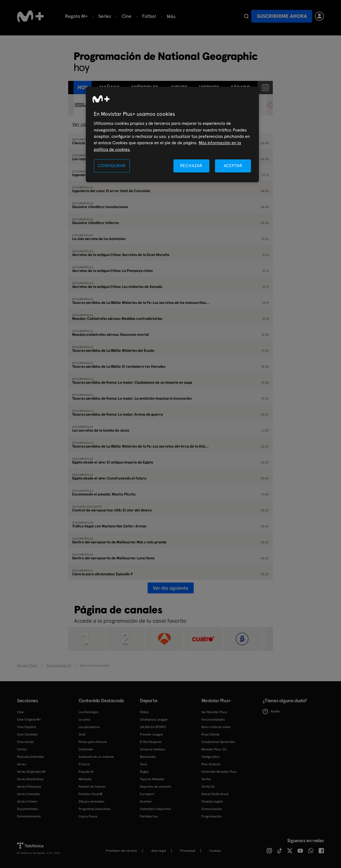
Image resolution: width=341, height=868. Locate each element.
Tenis (143, 764)
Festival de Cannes (92, 787)
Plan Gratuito (211, 764)
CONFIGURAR (112, 166)
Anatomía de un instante (96, 757)
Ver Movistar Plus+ (214, 712)
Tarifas (206, 779)
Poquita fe (86, 772)
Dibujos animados (91, 801)
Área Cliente (210, 734)
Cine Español (27, 727)
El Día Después (151, 742)
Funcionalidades (213, 720)
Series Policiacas (29, 787)
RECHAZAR (191, 166)
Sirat (82, 734)
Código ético (210, 757)
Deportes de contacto (156, 787)
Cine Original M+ (29, 720)
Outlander (86, 749)
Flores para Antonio (93, 742)
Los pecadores (89, 727)
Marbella (85, 779)
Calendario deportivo (190, 16)
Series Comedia (28, 794)
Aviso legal (159, 851)
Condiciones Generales (218, 742)
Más (228, 16)
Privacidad (188, 851)
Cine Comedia (27, 734)
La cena (84, 720)
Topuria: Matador (152, 779)
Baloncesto (148, 757)
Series (105, 16)
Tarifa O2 (208, 787)
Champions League (154, 720)
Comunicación (212, 809)
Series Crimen (27, 801)
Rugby (144, 772)
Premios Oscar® (91, 794)
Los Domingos (88, 712)
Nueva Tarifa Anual (215, 794)
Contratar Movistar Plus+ (219, 772)
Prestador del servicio (121, 851)
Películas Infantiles (31, 757)
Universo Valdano (153, 749)
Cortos (22, 749)
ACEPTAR (233, 166)
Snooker (146, 801)
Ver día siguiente (171, 588)
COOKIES (215, 851)
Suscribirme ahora (282, 16)
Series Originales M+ (32, 772)
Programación (212, 816)
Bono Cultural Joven (216, 727)
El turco (84, 764)
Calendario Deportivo (155, 809)
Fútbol (149, 16)
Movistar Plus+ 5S (214, 749)
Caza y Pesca (88, 816)
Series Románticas (30, 779)
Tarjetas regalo (212, 801)
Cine (127, 16)
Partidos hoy (149, 816)
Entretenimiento (29, 816)
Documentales (27, 809)
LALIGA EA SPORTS (153, 727)
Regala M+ (76, 16)
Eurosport (147, 794)
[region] (172, 135)
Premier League (151, 734)
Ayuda (271, 712)
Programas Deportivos (95, 809)
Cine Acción (26, 742)
